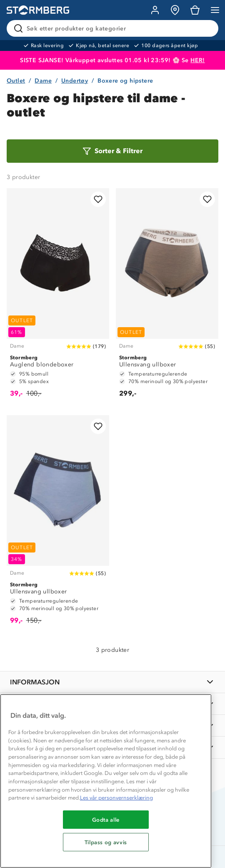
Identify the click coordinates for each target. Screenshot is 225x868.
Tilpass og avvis (106, 842)
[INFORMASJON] (112, 682)
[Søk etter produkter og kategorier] (114, 28)
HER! (198, 60)
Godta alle (106, 820)
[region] (106, 781)
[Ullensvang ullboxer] (167, 297)
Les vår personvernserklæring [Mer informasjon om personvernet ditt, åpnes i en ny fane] (116, 798)
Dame (43, 81)
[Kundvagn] (195, 10)
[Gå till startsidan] (38, 10)
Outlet (16, 81)
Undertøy (75, 81)
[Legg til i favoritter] (98, 199)
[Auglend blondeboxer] (58, 297)
